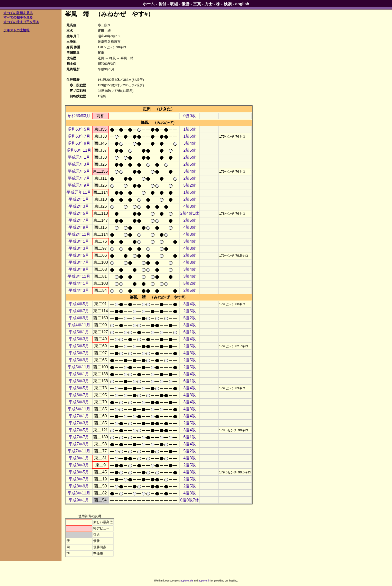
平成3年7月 (79, 262)
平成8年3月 (79, 465)
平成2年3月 (79, 206)
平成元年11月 (79, 192)
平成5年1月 (79, 332)
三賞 (197, 4)
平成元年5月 (79, 171)
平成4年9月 (79, 318)
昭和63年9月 (79, 143)
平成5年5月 (79, 346)
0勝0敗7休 (190, 500)
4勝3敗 (190, 206)
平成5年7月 (79, 353)
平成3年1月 (79, 241)
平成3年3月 (79, 248)
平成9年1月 (79, 500)
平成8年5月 (79, 472)
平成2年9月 (79, 227)
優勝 (185, 4)
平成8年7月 (79, 479)
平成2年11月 (79, 234)
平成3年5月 (79, 255)
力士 (208, 4)
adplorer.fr (204, 581)
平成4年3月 (79, 290)
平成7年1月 (79, 416)
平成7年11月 (79, 451)
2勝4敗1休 (190, 213)
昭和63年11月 (79, 150)
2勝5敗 (190, 150)
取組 (174, 4)
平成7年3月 (79, 423)
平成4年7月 (79, 311)
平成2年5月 (79, 213)
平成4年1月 (79, 283)
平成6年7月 (79, 395)
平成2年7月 (79, 220)
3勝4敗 (190, 143)
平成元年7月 (79, 178)
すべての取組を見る (18, 13)
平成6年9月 (79, 402)
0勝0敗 (190, 116)
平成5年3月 (79, 339)
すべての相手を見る (18, 17)
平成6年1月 (79, 374)
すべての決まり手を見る (21, 22)
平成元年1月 (79, 157)
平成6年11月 (79, 409)
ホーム (149, 4)
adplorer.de (187, 581)
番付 (162, 4)
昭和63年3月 (79, 116)
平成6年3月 (79, 381)
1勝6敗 (190, 129)
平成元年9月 (79, 185)
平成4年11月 (79, 325)
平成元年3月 (79, 164)
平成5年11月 (79, 367)
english (242, 4)
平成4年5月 (79, 304)
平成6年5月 (79, 388)
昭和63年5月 (79, 129)
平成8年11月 (79, 493)
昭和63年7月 (79, 136)
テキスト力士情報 (16, 30)
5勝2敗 (190, 185)
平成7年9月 (79, 444)
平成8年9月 (79, 486)
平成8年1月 (79, 458)
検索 (228, 4)
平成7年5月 (79, 430)
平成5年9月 (79, 360)
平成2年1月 (79, 199)
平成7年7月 (79, 437)
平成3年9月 (79, 269)
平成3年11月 (79, 276)
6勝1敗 (190, 332)
